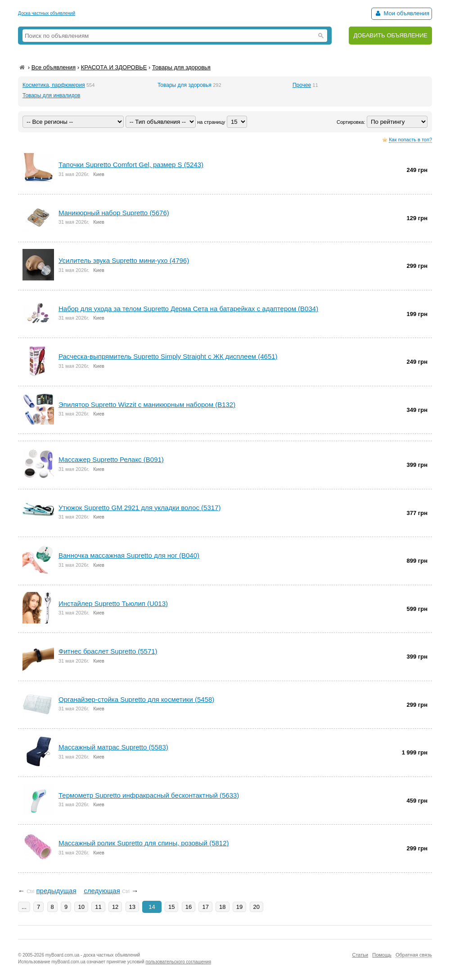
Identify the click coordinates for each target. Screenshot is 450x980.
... (24, 907)
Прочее (302, 85)
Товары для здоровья (181, 67)
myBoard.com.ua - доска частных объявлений (93, 955)
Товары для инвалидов (51, 95)
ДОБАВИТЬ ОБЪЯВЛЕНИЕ (390, 35)
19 (239, 907)
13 (132, 907)
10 (81, 907)
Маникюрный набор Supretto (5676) (114, 213)
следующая (102, 891)
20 (256, 907)
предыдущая (56, 891)
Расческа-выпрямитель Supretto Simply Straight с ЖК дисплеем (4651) (168, 356)
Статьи (360, 955)
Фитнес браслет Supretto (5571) (108, 651)
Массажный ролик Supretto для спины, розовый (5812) (144, 843)
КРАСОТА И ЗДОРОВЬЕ (114, 67)
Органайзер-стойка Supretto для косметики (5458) (136, 699)
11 (98, 907)
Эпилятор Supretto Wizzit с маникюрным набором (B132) (147, 404)
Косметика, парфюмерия (54, 85)
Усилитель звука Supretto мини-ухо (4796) (124, 260)
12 (115, 907)
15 (171, 907)
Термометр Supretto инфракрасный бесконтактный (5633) (149, 795)
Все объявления (54, 67)
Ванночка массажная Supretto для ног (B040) (129, 555)
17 (205, 907)
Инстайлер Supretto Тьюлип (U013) (113, 603)
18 (222, 907)
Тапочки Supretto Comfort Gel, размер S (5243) (131, 165)
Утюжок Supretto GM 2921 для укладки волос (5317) (139, 508)
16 (189, 907)
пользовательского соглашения (179, 962)
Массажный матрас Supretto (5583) (113, 747)
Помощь (382, 955)
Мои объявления (402, 13)
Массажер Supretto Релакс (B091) (111, 459)
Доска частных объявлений (47, 13)
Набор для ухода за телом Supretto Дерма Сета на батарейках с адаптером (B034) (188, 309)
